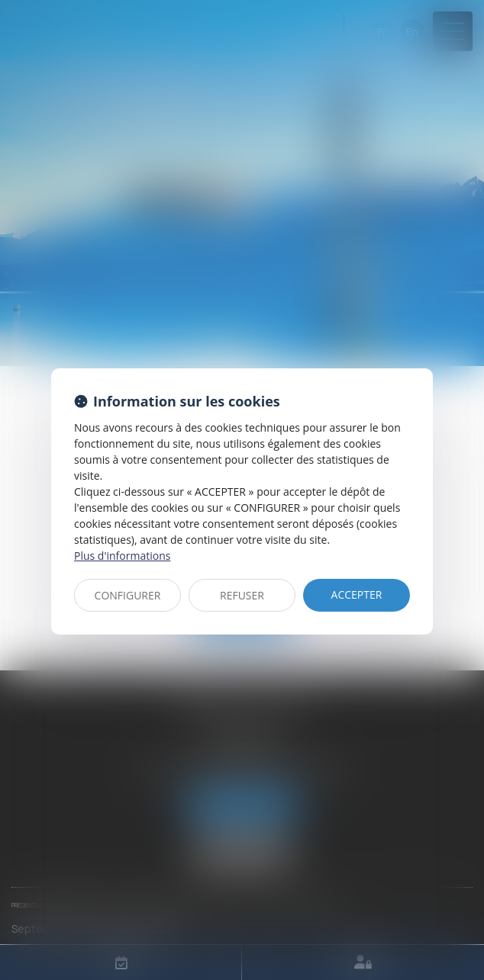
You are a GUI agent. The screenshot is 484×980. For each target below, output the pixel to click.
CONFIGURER (128, 595)
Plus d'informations (122, 556)
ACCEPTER (357, 594)
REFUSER (242, 595)
